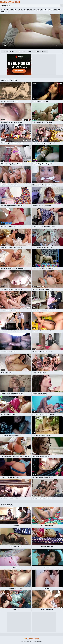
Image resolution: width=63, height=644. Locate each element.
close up (31, 51)
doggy (45, 51)
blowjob (6, 51)
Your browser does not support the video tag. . (31, 31)
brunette (23, 51)
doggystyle (14, 51)
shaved (38, 51)
